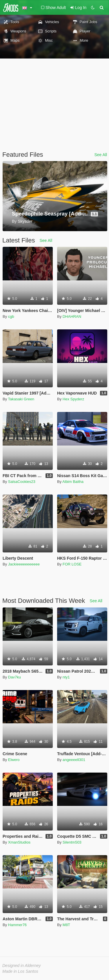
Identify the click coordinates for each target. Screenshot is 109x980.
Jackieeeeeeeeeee (24, 564)
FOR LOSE (72, 564)
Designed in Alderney (22, 966)
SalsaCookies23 (22, 482)
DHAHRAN (72, 316)
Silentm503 (72, 842)
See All (101, 155)
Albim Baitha (73, 482)
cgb (11, 316)
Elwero (14, 760)
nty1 (66, 677)
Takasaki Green (21, 399)
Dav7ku (14, 677)
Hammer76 (17, 925)
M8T (66, 925)
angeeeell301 (74, 760)
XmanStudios (19, 842)
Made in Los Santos (20, 971)
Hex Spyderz (73, 399)
